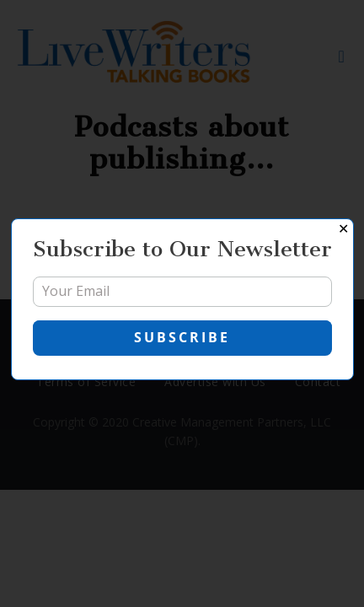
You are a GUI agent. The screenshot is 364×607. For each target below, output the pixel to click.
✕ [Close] (343, 229)
